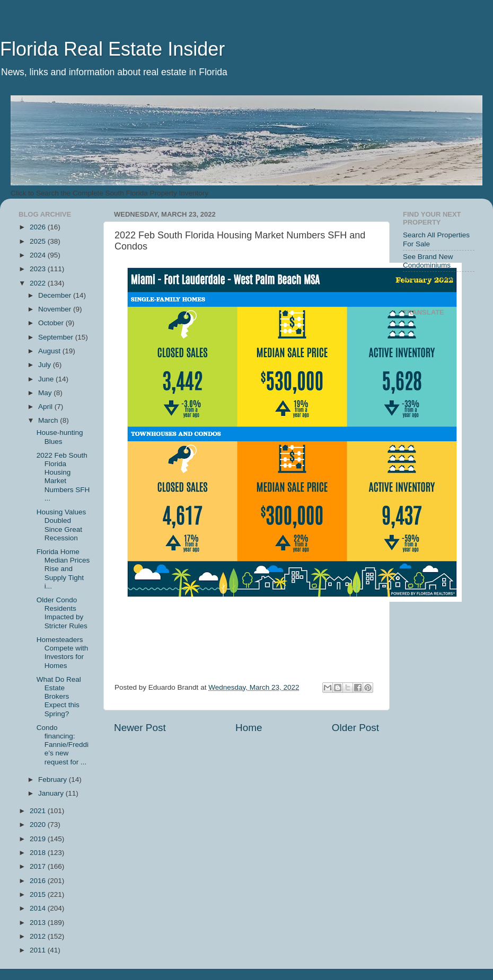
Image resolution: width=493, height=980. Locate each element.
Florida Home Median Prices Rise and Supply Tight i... (63, 569)
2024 (39, 255)
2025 (39, 241)
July (46, 365)
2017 (39, 866)
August (50, 351)
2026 (39, 227)
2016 (39, 881)
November (56, 309)
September (57, 337)
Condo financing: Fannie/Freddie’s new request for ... (63, 745)
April (46, 407)
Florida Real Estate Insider (112, 49)
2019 (39, 839)
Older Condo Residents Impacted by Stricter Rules (62, 613)
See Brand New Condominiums (428, 261)
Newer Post (140, 728)
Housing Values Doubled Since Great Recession (61, 525)
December (56, 295)
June (47, 379)
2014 (39, 908)
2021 (39, 811)
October (52, 323)
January (52, 793)
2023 (39, 269)
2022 (39, 283)
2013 (39, 923)
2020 (39, 825)
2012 (39, 936)
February (54, 779)
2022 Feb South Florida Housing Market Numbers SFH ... (63, 477)
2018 (39, 853)
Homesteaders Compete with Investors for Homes (63, 653)
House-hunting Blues (60, 437)
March (49, 420)
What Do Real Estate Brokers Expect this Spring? (59, 697)
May (46, 393)
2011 (39, 950)
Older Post (355, 728)
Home (249, 728)
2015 (39, 894)
